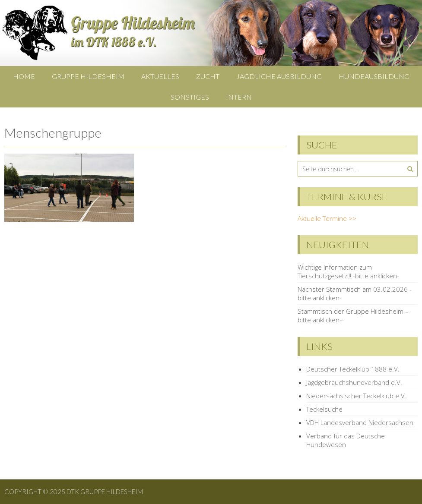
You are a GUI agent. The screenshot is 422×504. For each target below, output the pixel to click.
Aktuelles (160, 76)
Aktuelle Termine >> (327, 218)
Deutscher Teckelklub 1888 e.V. (353, 369)
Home (24, 76)
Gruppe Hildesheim (88, 76)
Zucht (208, 76)
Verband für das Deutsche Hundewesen (346, 440)
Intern (239, 97)
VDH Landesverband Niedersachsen (360, 422)
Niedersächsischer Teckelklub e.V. (356, 396)
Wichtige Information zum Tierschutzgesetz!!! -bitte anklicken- (348, 271)
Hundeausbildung (374, 76)
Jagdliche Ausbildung (279, 76)
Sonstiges (190, 97)
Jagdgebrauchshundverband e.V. (354, 382)
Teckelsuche (324, 409)
